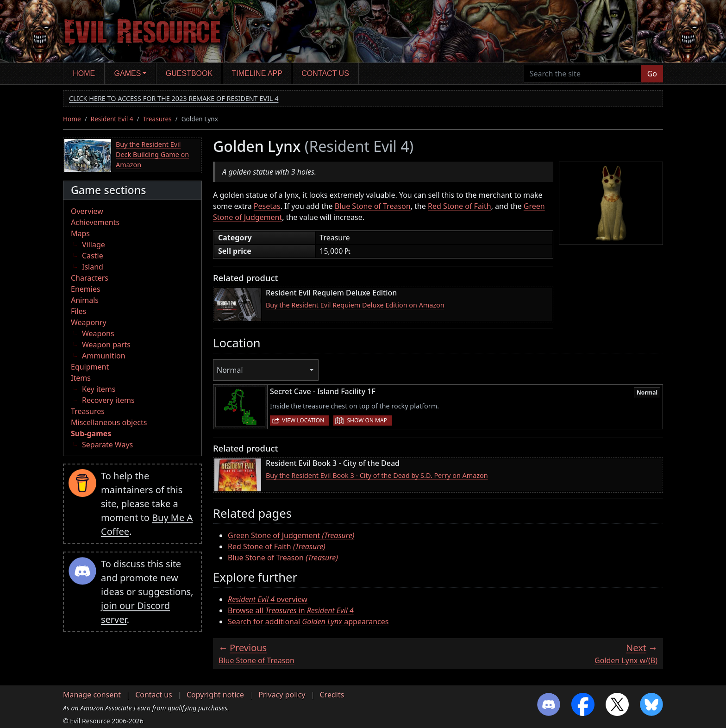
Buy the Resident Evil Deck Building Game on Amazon (152, 154)
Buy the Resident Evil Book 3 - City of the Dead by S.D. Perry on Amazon (377, 475)
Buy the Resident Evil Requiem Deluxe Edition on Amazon (355, 305)
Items (81, 378)
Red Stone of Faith (460, 206)
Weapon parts (106, 345)
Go (652, 74)
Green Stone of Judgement (291, 535)
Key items (99, 389)
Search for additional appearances (308, 621)
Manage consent (92, 695)
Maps (80, 233)
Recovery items (108, 400)
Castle (93, 256)
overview (268, 599)
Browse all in (291, 610)
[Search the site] (583, 74)
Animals (85, 300)
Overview (87, 211)
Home (84, 73)
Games (128, 73)
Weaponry (89, 322)
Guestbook (189, 73)
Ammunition (104, 356)
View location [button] (303, 420)
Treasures (157, 119)
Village (94, 245)
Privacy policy (282, 695)
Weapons (98, 333)
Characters (90, 278)
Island (93, 267)
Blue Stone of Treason (373, 206)
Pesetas (267, 206)
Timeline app (257, 73)
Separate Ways (107, 445)
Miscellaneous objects (109, 422)
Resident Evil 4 (112, 119)
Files (78, 311)
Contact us (325, 73)
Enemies (86, 289)
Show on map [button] (367, 420)
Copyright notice (215, 695)
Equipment (90, 367)
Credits (332, 695)
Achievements (95, 222)
